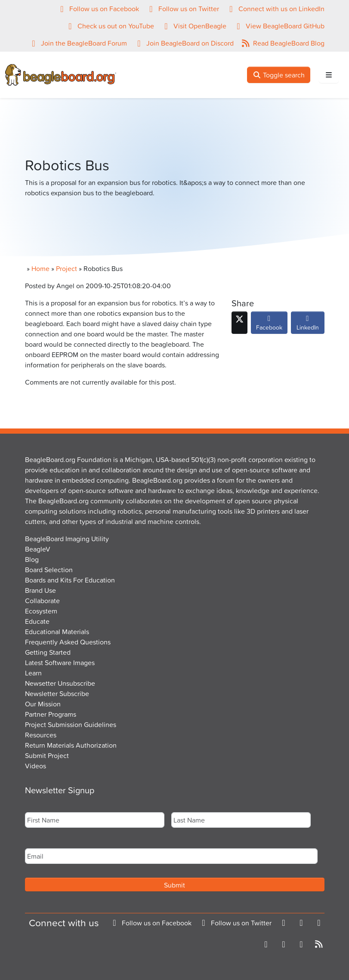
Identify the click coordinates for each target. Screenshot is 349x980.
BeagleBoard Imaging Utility (67, 539)
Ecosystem (41, 611)
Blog (32, 559)
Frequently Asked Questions (68, 642)
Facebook (269, 325)
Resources (41, 735)
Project (66, 268)
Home (40, 268)
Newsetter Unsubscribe (60, 683)
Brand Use (40, 590)
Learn (33, 673)
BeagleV (38, 549)
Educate (37, 621)
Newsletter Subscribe (57, 693)
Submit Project (47, 755)
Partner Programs (51, 714)
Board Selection (49, 570)
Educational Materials (57, 632)
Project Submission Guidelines (71, 724)
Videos (36, 766)
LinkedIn (308, 325)
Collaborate (42, 601)
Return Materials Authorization (71, 745)
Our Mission (43, 704)
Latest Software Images (60, 663)
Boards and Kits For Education (70, 580)
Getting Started (48, 652)
